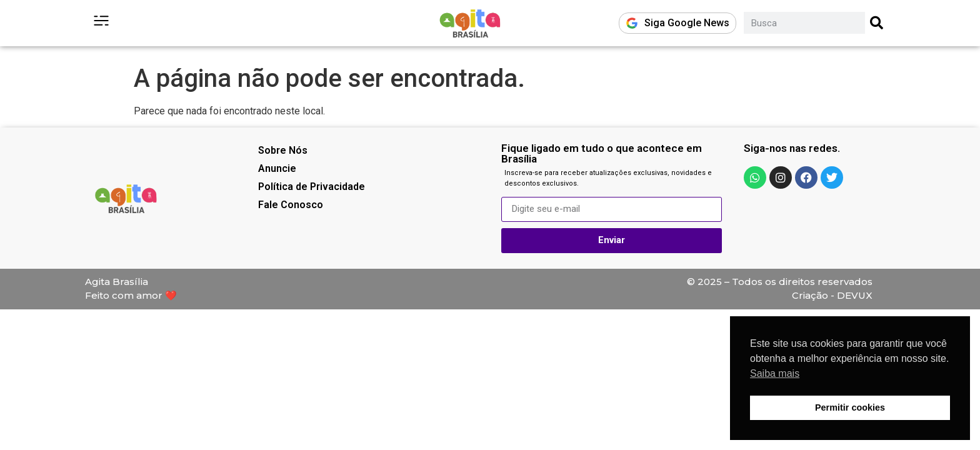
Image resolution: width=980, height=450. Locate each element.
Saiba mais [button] (775, 373)
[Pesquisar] (877, 23)
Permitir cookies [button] (850, 407)
